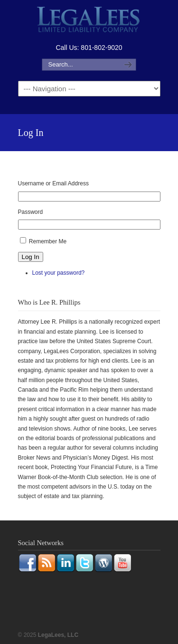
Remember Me (48, 241)
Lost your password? (59, 273)
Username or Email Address (53, 183)
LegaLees (89, 21)
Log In (31, 257)
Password (31, 212)
